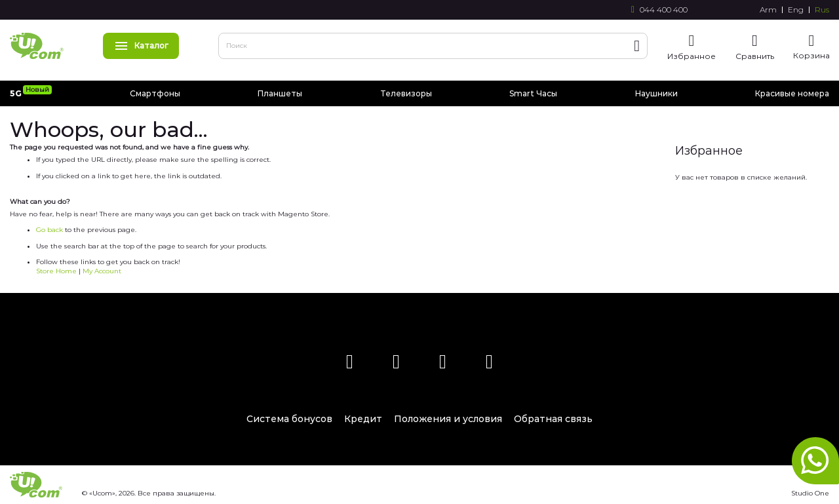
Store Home (56, 271)
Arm (768, 10)
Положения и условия (448, 419)
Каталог (141, 46)
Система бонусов (289, 419)
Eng (796, 10)
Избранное (692, 56)
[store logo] (37, 46)
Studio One (810, 493)
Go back (49, 230)
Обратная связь (553, 419)
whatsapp (815, 461)
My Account (102, 271)
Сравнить (755, 56)
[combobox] (433, 46)
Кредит (363, 419)
